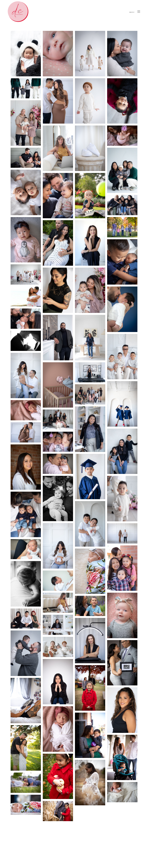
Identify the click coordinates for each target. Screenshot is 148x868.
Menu (135, 12)
